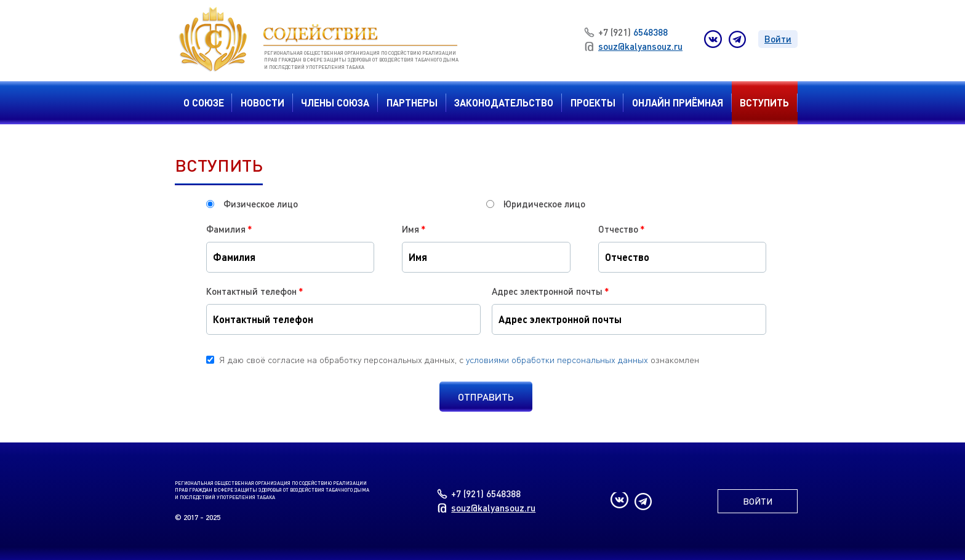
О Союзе (204, 102)
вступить (764, 102)
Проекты (593, 102)
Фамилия (229, 229)
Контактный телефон (255, 291)
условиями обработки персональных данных (557, 359)
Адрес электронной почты (551, 291)
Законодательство (504, 102)
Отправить (486, 397)
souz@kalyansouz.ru (633, 46)
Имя (414, 229)
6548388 (626, 32)
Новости (262, 102)
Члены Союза (335, 102)
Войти (778, 39)
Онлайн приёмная (678, 102)
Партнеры (412, 102)
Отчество (622, 229)
